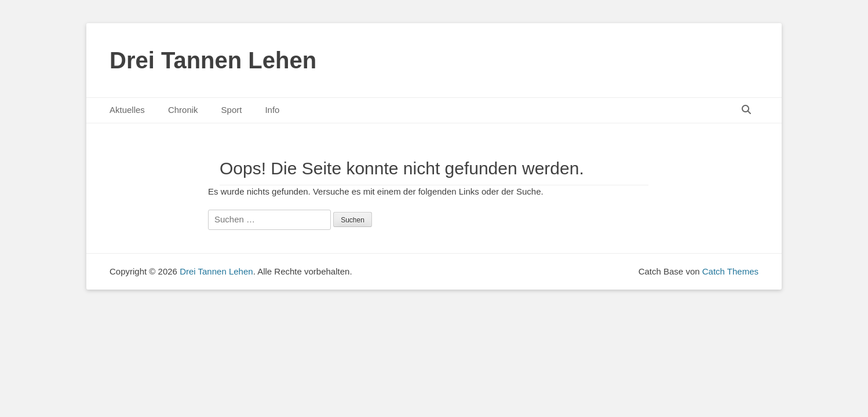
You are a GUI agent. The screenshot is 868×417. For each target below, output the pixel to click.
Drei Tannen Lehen (213, 60)
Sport (232, 110)
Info (272, 110)
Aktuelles (127, 110)
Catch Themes (730, 271)
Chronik (183, 110)
